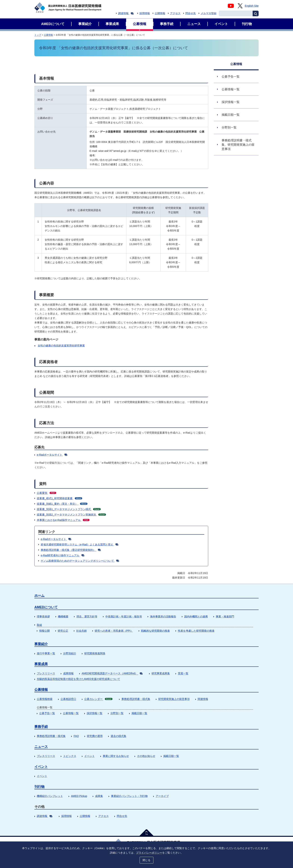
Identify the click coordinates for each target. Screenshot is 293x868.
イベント (90, 756)
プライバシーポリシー (149, 852)
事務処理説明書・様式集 (136, 699)
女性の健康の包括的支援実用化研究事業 (61, 346)
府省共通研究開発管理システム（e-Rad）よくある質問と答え (80, 545)
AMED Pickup (79, 796)
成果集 (99, 796)
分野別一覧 (117, 713)
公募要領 (47, 493)
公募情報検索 (45, 699)
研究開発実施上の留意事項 (174, 699)
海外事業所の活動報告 (163, 617)
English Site (252, 6)
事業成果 (41, 664)
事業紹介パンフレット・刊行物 (129, 796)
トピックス (70, 756)
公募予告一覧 (47, 713)
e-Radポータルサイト (52, 455)
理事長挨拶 (43, 617)
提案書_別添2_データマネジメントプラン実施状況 (71, 515)
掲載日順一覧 (139, 713)
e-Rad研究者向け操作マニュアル (63, 555)
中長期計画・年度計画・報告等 (124, 617)
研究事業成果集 (161, 673)
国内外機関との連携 (196, 617)
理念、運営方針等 (87, 617)
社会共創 (81, 631)
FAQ (76, 736)
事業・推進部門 (225, 617)
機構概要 (63, 617)
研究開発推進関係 (95, 653)
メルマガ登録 (209, 13)
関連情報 (203, 699)
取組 (39, 625)
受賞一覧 (183, 673)
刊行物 (39, 787)
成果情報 (68, 673)
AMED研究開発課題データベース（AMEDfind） (112, 673)
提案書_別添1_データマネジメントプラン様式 (69, 509)
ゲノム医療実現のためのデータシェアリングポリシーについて (80, 561)
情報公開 (44, 631)
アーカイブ (162, 796)
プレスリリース (46, 673)
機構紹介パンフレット (50, 796)
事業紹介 (41, 644)
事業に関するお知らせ (116, 756)
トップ (38, 35)
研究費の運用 (95, 736)
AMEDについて (46, 607)
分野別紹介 (70, 653)
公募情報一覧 (71, 713)
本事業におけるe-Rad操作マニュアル (63, 520)
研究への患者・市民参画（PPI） (114, 631)
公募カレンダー (98, 699)
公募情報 (48, 35)
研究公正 (63, 631)
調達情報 (126, 13)
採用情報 (145, 13)
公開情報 (160, 13)
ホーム (39, 596)
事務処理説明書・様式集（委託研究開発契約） (71, 550)
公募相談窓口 (68, 699)
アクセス (175, 13)
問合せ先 (191, 13)
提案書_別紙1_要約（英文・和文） (62, 504)
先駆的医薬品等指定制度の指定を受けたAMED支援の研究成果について (78, 679)
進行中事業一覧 (46, 653)
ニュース (41, 747)
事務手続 (41, 727)
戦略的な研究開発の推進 (155, 631)
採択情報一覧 (95, 713)
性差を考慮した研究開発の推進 (196, 631)
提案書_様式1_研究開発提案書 (60, 498)
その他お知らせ (146, 756)
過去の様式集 (118, 736)
